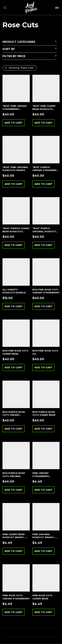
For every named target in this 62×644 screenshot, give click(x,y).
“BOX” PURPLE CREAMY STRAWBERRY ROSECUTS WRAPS (46, 170)
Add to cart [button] (14, 123)
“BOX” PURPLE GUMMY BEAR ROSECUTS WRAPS (16, 231)
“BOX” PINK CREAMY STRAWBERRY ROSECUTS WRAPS (15, 109)
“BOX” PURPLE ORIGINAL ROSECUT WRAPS (44, 231)
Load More (31, 633)
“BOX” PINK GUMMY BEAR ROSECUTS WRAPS (44, 109)
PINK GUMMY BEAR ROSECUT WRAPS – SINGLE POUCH (14, 537)
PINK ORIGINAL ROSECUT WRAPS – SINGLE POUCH (44, 537)
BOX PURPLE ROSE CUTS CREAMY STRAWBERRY (14, 415)
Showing (21, 68)
